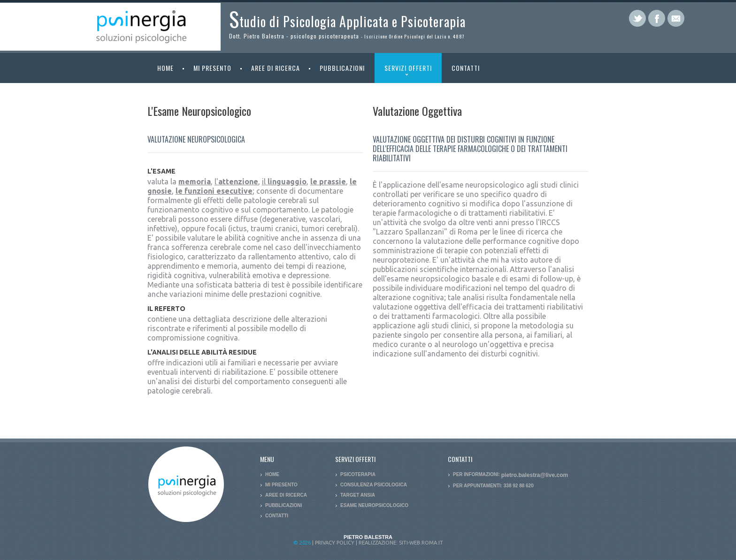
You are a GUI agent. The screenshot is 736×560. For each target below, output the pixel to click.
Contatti (466, 68)
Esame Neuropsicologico (374, 505)
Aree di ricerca (271, 68)
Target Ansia (358, 495)
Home (165, 68)
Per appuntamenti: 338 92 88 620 (493, 486)
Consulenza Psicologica (374, 485)
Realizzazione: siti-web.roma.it (401, 543)
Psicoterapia (358, 474)
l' (236, 182)
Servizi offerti (403, 73)
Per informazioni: (510, 474)
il (284, 182)
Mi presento (207, 68)
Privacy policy (335, 543)
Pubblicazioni (337, 68)
